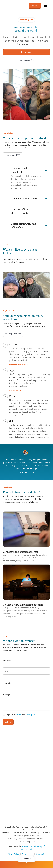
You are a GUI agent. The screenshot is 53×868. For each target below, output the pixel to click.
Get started (15, 391)
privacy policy (31, 715)
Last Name (7, 672)
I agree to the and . (21, 715)
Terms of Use (28, 854)
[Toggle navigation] (46, 6)
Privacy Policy (13, 854)
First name (7, 661)
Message (6, 695)
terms (19, 715)
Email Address (8, 683)
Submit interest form (19, 365)
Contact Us (41, 854)
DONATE (35, 6)
